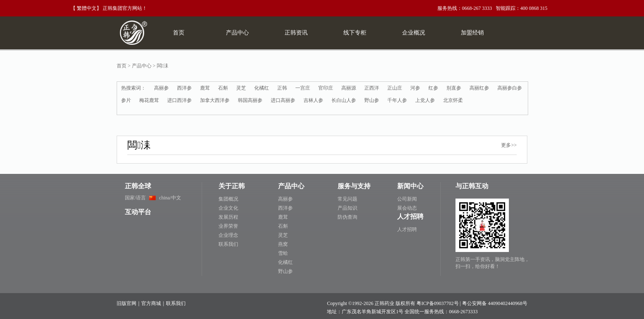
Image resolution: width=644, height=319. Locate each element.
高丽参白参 (510, 88)
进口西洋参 (179, 100)
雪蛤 (283, 253)
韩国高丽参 (250, 100)
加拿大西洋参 (215, 100)
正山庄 (395, 88)
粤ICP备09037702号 (438, 303)
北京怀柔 (453, 100)
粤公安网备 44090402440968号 (495, 303)
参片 (126, 100)
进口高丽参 (283, 100)
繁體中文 (87, 8)
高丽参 (161, 88)
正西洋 (372, 88)
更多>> (509, 145)
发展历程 (228, 217)
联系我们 (228, 244)
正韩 (282, 88)
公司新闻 (407, 199)
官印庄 (326, 88)
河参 (415, 88)
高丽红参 (479, 88)
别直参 (454, 88)
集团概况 (228, 199)
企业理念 (228, 235)
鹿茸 (205, 88)
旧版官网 (126, 303)
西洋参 (184, 88)
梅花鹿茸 (149, 100)
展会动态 (407, 208)
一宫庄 (303, 88)
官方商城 (151, 303)
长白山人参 (344, 100)
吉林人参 (313, 100)
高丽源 (349, 88)
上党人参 (425, 100)
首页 (122, 66)
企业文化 (228, 208)
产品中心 (142, 66)
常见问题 (347, 199)
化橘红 (262, 88)
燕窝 (283, 244)
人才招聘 (407, 229)
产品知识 (347, 208)
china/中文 (170, 198)
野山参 (372, 100)
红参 (433, 88)
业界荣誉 (228, 226)
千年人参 (397, 100)
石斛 (223, 88)
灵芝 (241, 88)
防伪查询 (347, 217)
